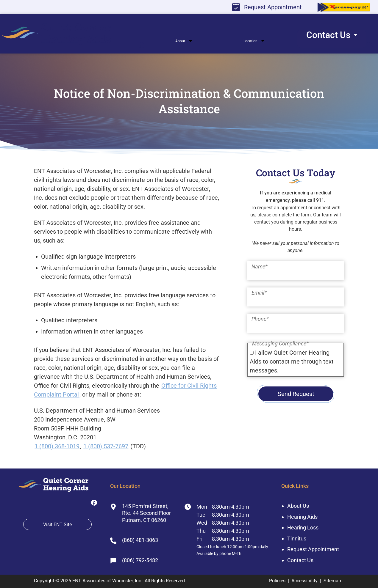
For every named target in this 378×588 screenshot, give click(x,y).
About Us (298, 506)
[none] (160, 44)
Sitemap (332, 581)
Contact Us (300, 560)
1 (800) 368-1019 (57, 446)
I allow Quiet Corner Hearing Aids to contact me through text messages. (292, 361)
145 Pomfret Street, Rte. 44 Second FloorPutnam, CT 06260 (140, 513)
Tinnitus (297, 539)
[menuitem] (61, 35)
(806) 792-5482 (134, 560)
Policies (277, 581)
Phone (260, 319)
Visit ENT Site (57, 525)
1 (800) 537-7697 (106, 446)
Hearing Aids (302, 517)
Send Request (296, 394)
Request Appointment (267, 7)
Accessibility (304, 581)
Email (259, 293)
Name (260, 267)
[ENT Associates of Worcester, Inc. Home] (53, 486)
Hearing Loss (303, 528)
